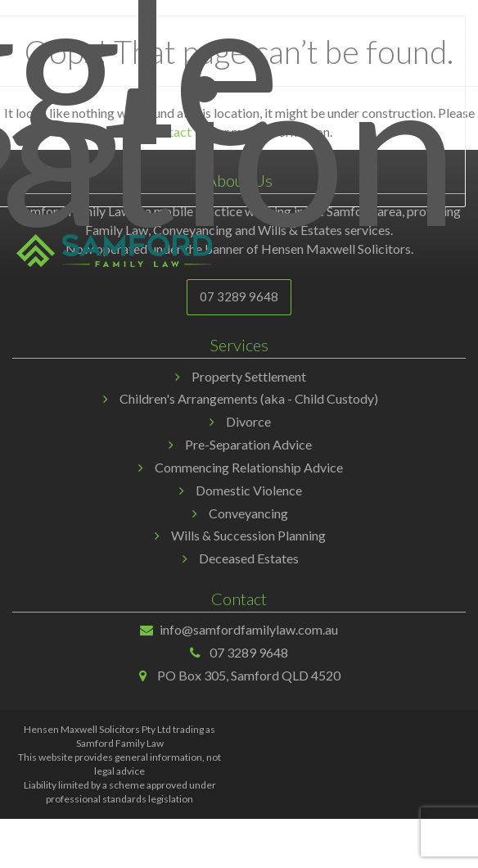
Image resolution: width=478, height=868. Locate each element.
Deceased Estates (249, 558)
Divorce (248, 421)
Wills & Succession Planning (248, 535)
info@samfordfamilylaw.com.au (249, 629)
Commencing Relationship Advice (249, 467)
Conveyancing (248, 513)
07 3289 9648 (239, 296)
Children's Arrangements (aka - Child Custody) (249, 398)
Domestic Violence (249, 490)
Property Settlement (249, 376)
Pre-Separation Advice (248, 444)
